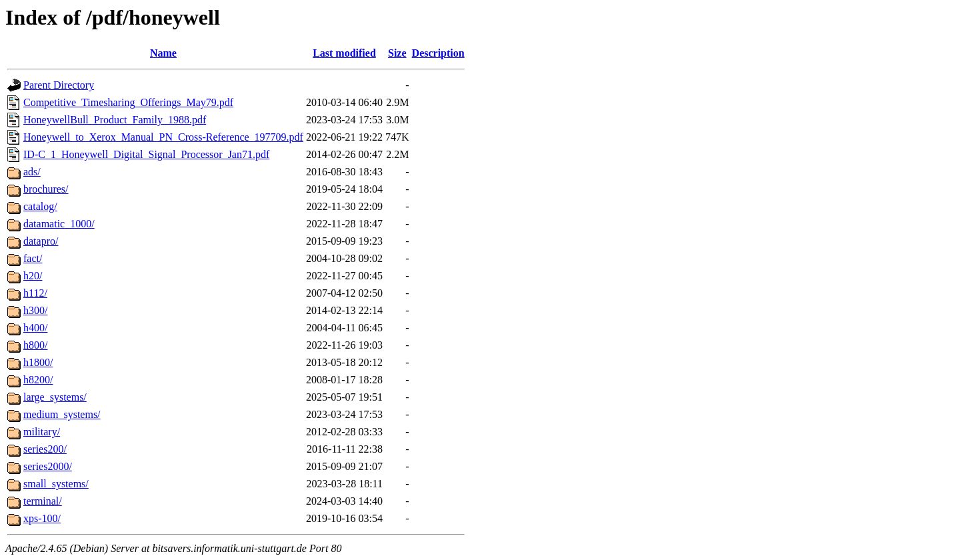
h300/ (35, 310)
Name (163, 53)
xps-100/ (42, 518)
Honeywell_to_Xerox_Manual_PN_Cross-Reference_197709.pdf (163, 137)
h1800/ (38, 362)
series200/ (45, 449)
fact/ (33, 258)
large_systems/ (55, 397)
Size (397, 53)
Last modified (344, 53)
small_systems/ (56, 484)
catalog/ (40, 206)
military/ (42, 432)
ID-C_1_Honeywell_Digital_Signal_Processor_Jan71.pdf (146, 154)
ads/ (32, 172)
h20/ (33, 276)
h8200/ (38, 380)
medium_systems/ (62, 414)
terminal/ (43, 501)
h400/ (35, 328)
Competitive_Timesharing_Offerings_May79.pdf (128, 102)
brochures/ (46, 189)
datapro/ (41, 241)
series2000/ (48, 466)
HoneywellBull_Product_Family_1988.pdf (115, 120)
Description (438, 53)
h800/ (35, 345)
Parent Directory (59, 85)
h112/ (35, 293)
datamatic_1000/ (59, 224)
